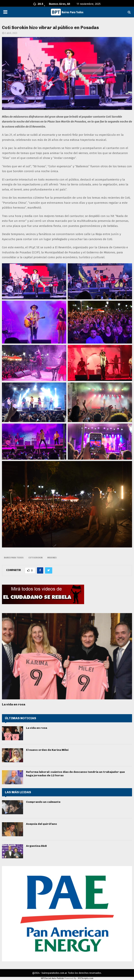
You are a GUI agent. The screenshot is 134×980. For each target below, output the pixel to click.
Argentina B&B (36, 846)
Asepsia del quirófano (41, 824)
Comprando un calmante (43, 802)
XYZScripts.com (86, 978)
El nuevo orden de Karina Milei (47, 750)
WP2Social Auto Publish (52, 978)
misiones (52, 558)
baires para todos (14, 558)
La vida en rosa (14, 704)
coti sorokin (35, 558)
